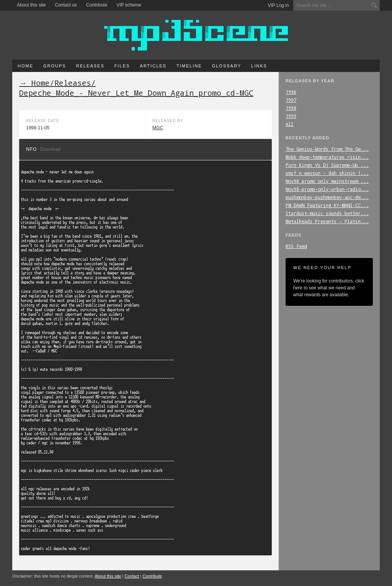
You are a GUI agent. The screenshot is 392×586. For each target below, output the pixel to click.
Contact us (66, 5)
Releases (90, 66)
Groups (55, 66)
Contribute (97, 5)
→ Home (34, 83)
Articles (153, 66)
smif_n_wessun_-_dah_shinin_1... (327, 173)
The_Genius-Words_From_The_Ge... (327, 149)
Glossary (227, 66)
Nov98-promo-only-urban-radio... (327, 189)
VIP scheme (129, 5)
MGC (158, 128)
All (290, 124)
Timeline (189, 66)
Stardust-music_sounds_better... (327, 213)
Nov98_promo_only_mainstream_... (327, 181)
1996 (291, 92)
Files (122, 66)
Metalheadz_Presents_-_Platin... (327, 221)
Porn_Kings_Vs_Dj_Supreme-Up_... (327, 165)
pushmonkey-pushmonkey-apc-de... (327, 197)
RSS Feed (296, 246)
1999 (291, 116)
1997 (291, 100)
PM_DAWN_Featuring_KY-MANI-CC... (327, 205)
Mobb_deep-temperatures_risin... (327, 157)
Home (25, 66)
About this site (31, 5)
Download (50, 149)
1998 (291, 108)
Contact (132, 576)
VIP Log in (278, 5)
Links (259, 66)
